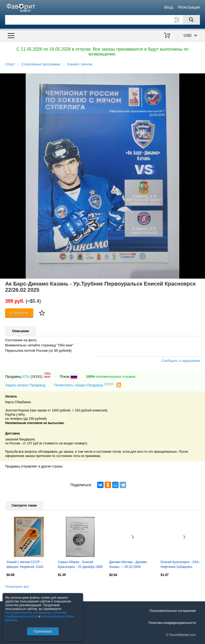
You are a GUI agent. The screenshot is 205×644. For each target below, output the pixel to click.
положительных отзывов (111, 377)
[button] (200, 78)
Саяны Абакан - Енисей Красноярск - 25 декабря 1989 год (80, 565)
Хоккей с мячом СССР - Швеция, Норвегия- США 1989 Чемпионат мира (25, 565)
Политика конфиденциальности (172, 623)
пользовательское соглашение (28, 613)
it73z (26, 377)
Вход (169, 7)
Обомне (48, 375)
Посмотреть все (17, 587)
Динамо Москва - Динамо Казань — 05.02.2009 (128, 564)
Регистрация (189, 7)
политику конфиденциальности (36, 615)
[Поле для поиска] (102, 20)
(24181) (37, 377)
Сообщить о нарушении (181, 361)
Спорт (10, 64)
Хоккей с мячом (79, 64)
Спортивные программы (41, 64)
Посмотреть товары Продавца (84, 385)
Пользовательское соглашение (173, 611)
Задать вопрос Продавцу (25, 385)
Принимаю (43, 631)
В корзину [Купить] (19, 313)
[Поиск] (191, 20)
